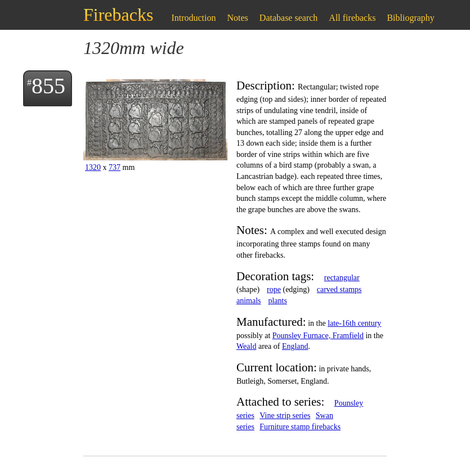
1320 (93, 167)
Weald (246, 346)
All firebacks (352, 18)
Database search (289, 18)
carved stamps (339, 289)
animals (249, 301)
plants (277, 301)
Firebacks (118, 15)
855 (48, 86)
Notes (238, 18)
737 (115, 167)
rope (274, 289)
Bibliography (410, 18)
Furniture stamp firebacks (300, 427)
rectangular (342, 278)
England (295, 346)
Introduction (193, 18)
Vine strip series (285, 416)
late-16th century (354, 323)
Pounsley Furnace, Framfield (318, 336)
